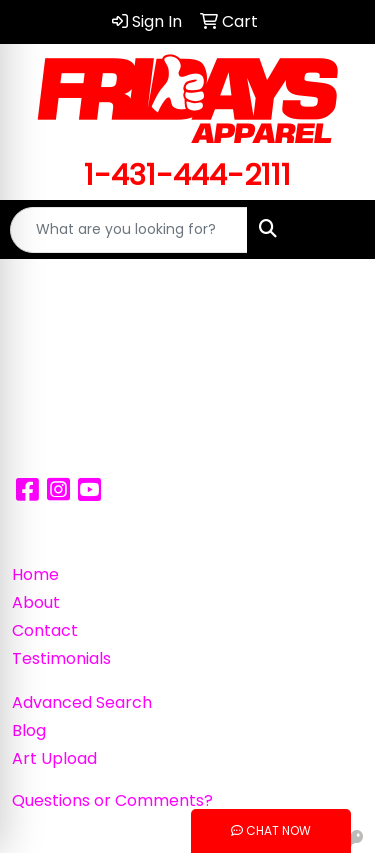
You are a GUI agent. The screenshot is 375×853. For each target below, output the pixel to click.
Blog (29, 730)
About (36, 602)
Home (35, 574)
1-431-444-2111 (187, 174)
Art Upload (54, 758)
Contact (45, 630)
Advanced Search (82, 702)
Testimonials (61, 658)
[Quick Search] (129, 230)
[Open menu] (335, 230)
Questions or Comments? (112, 800)
